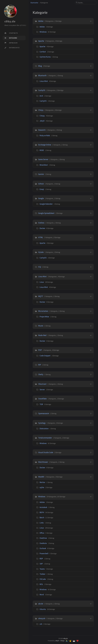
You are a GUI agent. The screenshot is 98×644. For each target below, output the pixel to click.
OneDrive (43, 538)
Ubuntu (43, 609)
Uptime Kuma (45, 57)
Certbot (43, 52)
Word (42, 595)
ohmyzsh (42, 618)
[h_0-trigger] (91, 21)
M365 (42, 150)
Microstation (43, 311)
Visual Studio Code (46, 452)
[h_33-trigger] (91, 496)
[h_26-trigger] (91, 398)
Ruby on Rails (45, 135)
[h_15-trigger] (91, 252)
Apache (41, 41)
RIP (40, 365)
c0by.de (10, 21)
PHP (40, 350)
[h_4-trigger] (91, 90)
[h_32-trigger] (91, 477)
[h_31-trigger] (91, 462)
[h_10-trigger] (91, 184)
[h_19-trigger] (91, 311)
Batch (42, 518)
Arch (41, 96)
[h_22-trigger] (91, 350)
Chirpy (41, 110)
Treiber (42, 574)
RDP (41, 559)
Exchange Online (45, 145)
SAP (41, 564)
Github (41, 184)
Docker (42, 228)
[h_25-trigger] (91, 384)
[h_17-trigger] (91, 276)
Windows (43, 32)
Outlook (43, 548)
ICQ (40, 267)
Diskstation (44, 429)
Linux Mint (44, 81)
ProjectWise (44, 317)
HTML (41, 237)
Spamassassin (44, 413)
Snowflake (42, 399)
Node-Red (42, 335)
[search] (87, 3)
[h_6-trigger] (91, 130)
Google (41, 198)
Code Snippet (45, 356)
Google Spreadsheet (46, 213)
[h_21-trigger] (91, 335)
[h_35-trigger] (91, 618)
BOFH (42, 512)
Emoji (42, 189)
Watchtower (43, 462)
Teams (42, 569)
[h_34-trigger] (91, 604)
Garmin (41, 174)
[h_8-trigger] (91, 159)
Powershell (44, 553)
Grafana (41, 223)
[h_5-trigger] (91, 110)
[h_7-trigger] (91, 145)
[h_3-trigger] (91, 75)
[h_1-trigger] (91, 41)
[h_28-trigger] (91, 423)
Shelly (41, 374)
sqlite (42, 487)
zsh (41, 624)
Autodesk (43, 507)
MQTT (41, 296)
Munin (41, 326)
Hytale (41, 252)
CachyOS (42, 90)
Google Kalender (46, 204)
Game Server (43, 159)
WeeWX (41, 477)
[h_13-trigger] (91, 223)
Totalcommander (45, 438)
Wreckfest (44, 165)
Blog (40, 66)
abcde (41, 604)
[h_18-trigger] (91, 296)
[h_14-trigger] (91, 237)
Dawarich (42, 130)
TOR (41, 404)
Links (42, 523)
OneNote (43, 543)
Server (42, 390)
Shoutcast (42, 384)
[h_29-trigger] (91, 438)
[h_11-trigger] (91, 198)
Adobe (41, 21)
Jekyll (42, 121)
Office (42, 533)
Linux (42, 282)
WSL (41, 584)
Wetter (42, 482)
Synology (42, 423)
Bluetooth (42, 76)
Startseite (34, 3)
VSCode (43, 579)
